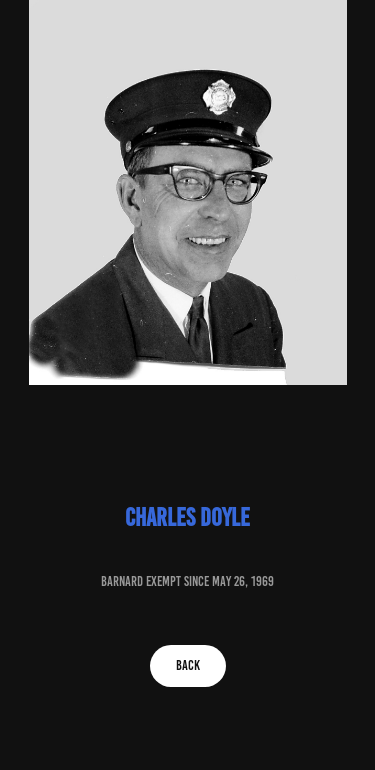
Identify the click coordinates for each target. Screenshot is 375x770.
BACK (188, 665)
